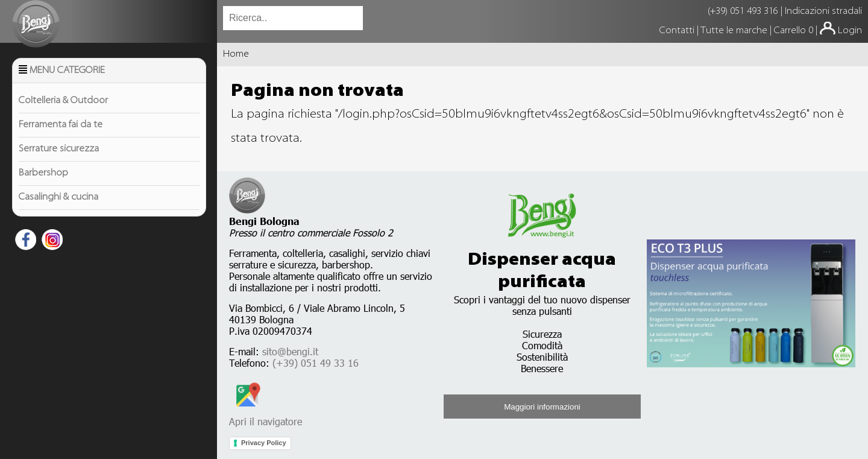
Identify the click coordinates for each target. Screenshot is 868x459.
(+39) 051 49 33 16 (316, 363)
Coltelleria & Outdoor (63, 101)
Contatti (678, 31)
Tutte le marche (735, 31)
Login (850, 31)
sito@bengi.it (290, 351)
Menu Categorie (67, 71)
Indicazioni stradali (823, 11)
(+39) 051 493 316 (743, 11)
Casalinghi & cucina (58, 197)
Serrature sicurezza (59, 149)
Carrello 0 (794, 31)
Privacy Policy (264, 443)
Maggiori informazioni (542, 407)
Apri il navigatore (266, 416)
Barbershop (43, 173)
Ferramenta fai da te (61, 125)
